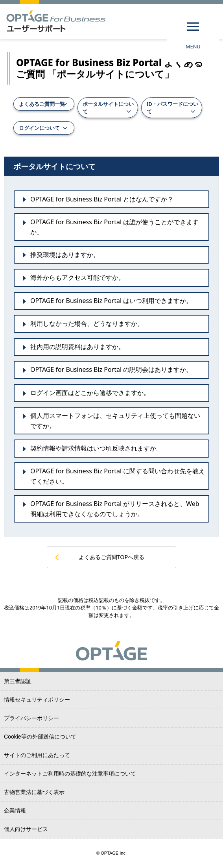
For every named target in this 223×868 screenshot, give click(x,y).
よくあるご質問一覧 (42, 104)
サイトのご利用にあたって (37, 755)
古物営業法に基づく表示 (34, 792)
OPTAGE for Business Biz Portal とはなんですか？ (102, 199)
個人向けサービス (26, 829)
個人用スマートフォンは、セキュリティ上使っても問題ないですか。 (115, 421)
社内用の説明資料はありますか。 (77, 347)
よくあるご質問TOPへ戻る (112, 557)
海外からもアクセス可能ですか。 (77, 277)
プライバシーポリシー (31, 718)
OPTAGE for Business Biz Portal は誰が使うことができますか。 (114, 227)
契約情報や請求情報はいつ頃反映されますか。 (96, 448)
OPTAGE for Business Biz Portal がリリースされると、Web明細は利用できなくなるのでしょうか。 (115, 509)
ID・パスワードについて (172, 108)
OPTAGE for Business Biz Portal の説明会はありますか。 (111, 369)
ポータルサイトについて (108, 108)
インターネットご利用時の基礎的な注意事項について (70, 774)
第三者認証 (18, 681)
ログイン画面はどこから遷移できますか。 (90, 393)
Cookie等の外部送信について (40, 737)
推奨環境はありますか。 (65, 255)
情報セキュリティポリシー (37, 700)
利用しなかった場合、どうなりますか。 (87, 323)
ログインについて (39, 128)
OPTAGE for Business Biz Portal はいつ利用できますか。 (111, 301)
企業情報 (15, 811)
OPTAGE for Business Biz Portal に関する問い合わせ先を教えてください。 (118, 476)
